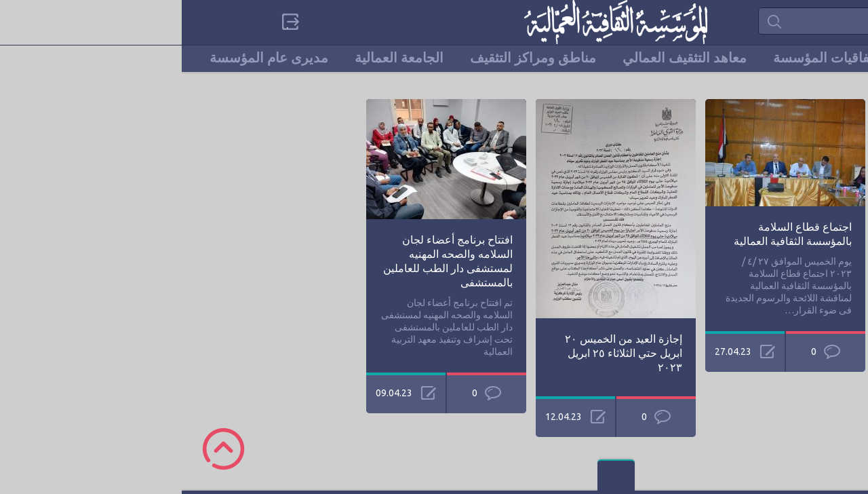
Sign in (106, 22)
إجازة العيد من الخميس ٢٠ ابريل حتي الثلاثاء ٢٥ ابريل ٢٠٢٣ (442, 353)
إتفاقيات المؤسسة (644, 58)
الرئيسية (816, 58)
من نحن (744, 58)
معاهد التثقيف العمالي (503, 58)
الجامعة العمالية (217, 58)
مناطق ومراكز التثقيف (351, 58)
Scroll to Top (42, 449)
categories (758, 22)
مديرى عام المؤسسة (87, 58)
